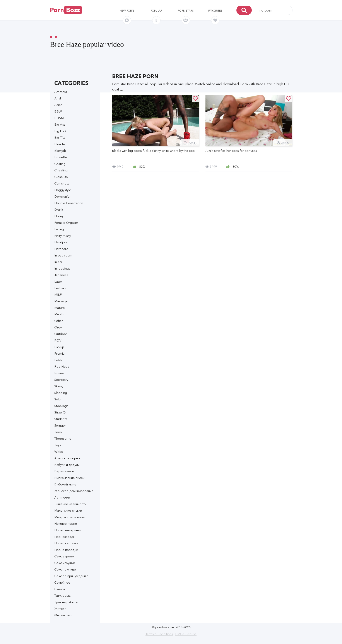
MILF (58, 295)
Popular (156, 11)
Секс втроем (64, 556)
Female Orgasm (66, 223)
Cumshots (62, 183)
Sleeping (61, 393)
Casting (60, 164)
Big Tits (60, 138)
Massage (61, 301)
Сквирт (60, 589)
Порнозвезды (65, 537)
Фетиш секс (63, 615)
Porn (66, 10)
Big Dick (60, 131)
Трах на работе (66, 602)
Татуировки (63, 595)
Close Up (61, 177)
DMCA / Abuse (186, 634)
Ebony (59, 216)
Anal (58, 98)
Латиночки (62, 497)
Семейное (62, 582)
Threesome (63, 438)
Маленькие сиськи (68, 510)
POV (58, 340)
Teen (58, 432)
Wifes (59, 452)
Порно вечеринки (68, 530)
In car (58, 262)
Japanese (61, 275)
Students (61, 419)
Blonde (60, 144)
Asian (58, 105)
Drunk (59, 209)
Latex (58, 281)
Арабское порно (67, 458)
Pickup (59, 347)
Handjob (61, 242)
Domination (63, 196)
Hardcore (61, 249)
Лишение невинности (70, 504)
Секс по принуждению (71, 576)
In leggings (62, 268)
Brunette (61, 157)
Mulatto (60, 314)
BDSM (59, 118)
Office (59, 321)
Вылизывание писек (69, 478)
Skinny (59, 386)
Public (59, 360)
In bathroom (63, 255)
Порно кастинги (66, 543)
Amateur (61, 92)
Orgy (58, 327)
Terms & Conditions (159, 634)
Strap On (61, 412)
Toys (58, 445)
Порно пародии (66, 550)
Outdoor (61, 334)
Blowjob (60, 151)
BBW (58, 111)
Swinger (60, 425)
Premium (61, 353)
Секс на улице (65, 569)
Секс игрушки (65, 563)
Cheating (61, 170)
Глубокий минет (66, 484)
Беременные (64, 471)
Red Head (62, 366)
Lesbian (60, 288)
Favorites (215, 11)
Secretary (61, 380)
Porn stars (186, 11)
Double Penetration (69, 203)
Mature (60, 308)
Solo (57, 399)
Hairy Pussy (63, 236)
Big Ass (60, 124)
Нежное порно (66, 524)
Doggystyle (63, 190)
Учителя (60, 609)
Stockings (61, 406)
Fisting (59, 229)
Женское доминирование (74, 491)
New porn (127, 11)
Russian (60, 373)
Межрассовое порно (70, 517)
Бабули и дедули (67, 465)
